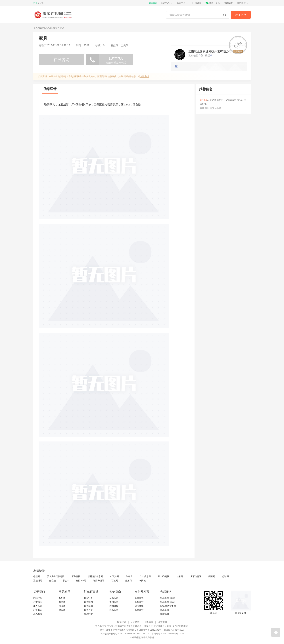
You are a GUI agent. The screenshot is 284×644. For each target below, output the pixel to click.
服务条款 (38, 606)
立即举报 (145, 76)
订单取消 (88, 606)
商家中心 (182, 3)
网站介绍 (38, 598)
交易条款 (114, 598)
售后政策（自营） (169, 598)
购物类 (62, 602)
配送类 (62, 610)
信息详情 (50, 89)
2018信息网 (164, 576)
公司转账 (139, 606)
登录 (42, 3)
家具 (62, 28)
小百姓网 (114, 576)
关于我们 (38, 602)
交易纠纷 (88, 614)
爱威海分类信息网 (56, 576)
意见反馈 (38, 614)
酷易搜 (53, 581)
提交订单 (88, 598)
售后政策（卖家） (169, 602)
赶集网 (128, 581)
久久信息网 (145, 576)
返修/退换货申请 (168, 606)
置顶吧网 (38, 581)
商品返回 (164, 610)
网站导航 (243, 3)
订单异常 (88, 610)
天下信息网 (196, 576)
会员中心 (167, 3)
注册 (35, 3)
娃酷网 (180, 576)
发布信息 (241, 15)
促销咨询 (114, 602)
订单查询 (88, 602)
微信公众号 (213, 3)
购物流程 (114, 606)
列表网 (212, 576)
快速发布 (228, 3)
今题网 (37, 576)
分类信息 (43, 28)
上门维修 (53, 28)
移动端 (197, 3)
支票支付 (139, 610)
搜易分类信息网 (95, 576)
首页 (35, 28)
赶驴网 (225, 576)
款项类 (62, 606)
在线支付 (139, 602)
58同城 (142, 581)
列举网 (129, 576)
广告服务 (38, 610)
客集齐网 (76, 576)
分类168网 (81, 581)
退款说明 (164, 614)
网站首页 (153, 3)
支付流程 (139, 598)
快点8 (66, 581)
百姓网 (115, 581)
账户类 (62, 598)
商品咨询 (114, 610)
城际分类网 (99, 581)
